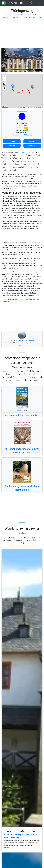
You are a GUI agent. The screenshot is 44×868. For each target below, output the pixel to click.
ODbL (40, 107)
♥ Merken (32, 141)
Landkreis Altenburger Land (32, 17)
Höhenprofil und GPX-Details (22, 135)
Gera (13, 243)
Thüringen (9, 15)
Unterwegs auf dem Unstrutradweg (22, 415)
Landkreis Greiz (16, 17)
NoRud (17, 299)
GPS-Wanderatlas (17, 3)
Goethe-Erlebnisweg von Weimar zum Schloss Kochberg (20, 836)
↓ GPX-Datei (12, 141)
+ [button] (4, 77)
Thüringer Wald (19, 15)
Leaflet (21, 107)
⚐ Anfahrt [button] (12, 146)
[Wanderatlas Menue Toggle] (40, 3)
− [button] (4, 80)
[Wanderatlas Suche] (31, 3)
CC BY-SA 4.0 (25, 299)
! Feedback (32, 146)
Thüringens (25, 152)
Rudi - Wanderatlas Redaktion (24, 340)
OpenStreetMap (34, 107)
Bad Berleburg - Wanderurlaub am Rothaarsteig (22, 488)
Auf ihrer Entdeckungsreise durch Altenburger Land (22, 451)
